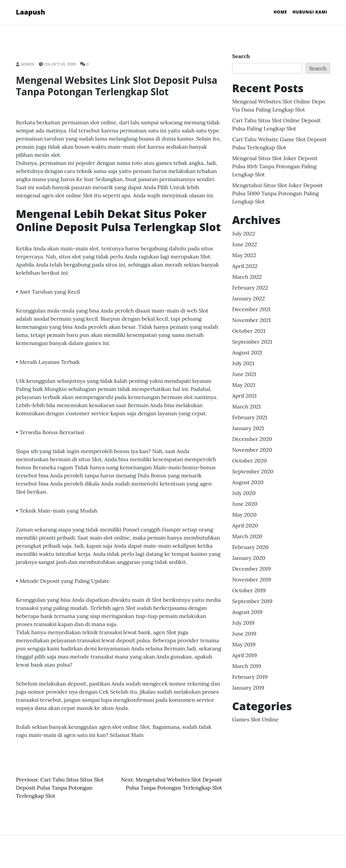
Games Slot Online (255, 719)
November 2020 (252, 450)
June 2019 (244, 634)
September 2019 (252, 601)
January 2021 (248, 428)
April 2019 (244, 655)
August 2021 (247, 352)
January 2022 (249, 298)
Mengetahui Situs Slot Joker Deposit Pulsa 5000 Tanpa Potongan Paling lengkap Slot (277, 193)
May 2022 (244, 255)
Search (241, 56)
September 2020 (253, 471)
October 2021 (249, 331)
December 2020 (252, 439)
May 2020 (244, 515)
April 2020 (245, 525)
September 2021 (252, 342)
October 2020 (250, 461)
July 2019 (243, 623)
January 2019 (248, 688)
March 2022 (247, 277)
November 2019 (252, 579)
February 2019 (250, 677)
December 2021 (251, 309)
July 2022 (244, 233)
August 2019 (247, 612)
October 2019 (249, 590)
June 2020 (245, 504)
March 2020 (247, 536)
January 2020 (249, 558)
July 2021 (243, 363)
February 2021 (250, 417)
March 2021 (246, 406)
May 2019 (244, 644)
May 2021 (244, 385)
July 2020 (244, 493)
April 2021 (244, 396)
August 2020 (248, 482)
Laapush (31, 12)
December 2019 (252, 569)
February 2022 (250, 288)
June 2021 (244, 374)
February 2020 (250, 547)
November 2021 (251, 320)
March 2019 (247, 666)
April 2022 (245, 266)
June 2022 (245, 244)
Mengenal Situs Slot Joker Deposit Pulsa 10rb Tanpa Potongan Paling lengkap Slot (275, 166)
